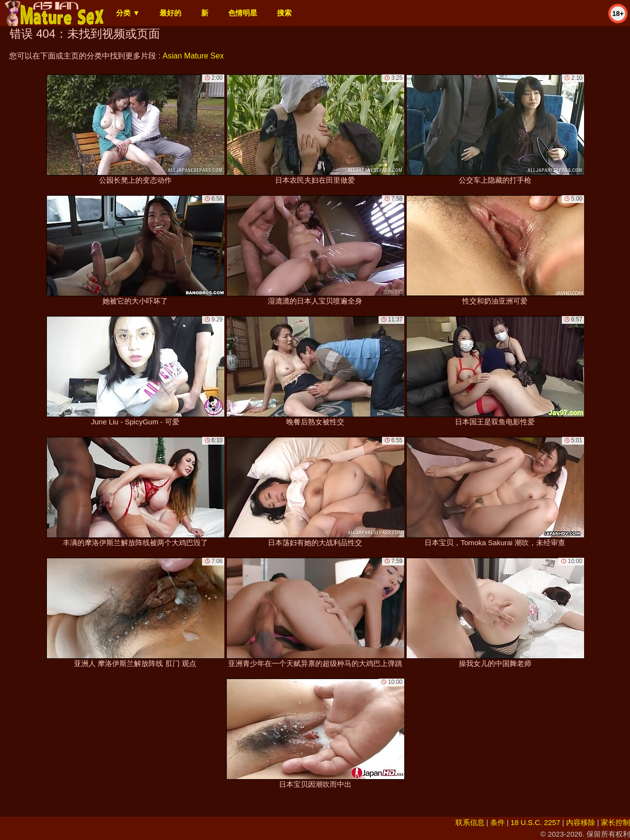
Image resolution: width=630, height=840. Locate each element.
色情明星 (243, 13)
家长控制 (615, 822)
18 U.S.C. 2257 (535, 822)
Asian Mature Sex (193, 56)
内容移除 (581, 822)
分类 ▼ (128, 13)
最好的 (170, 13)
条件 (498, 822)
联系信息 (470, 822)
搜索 (284, 13)
